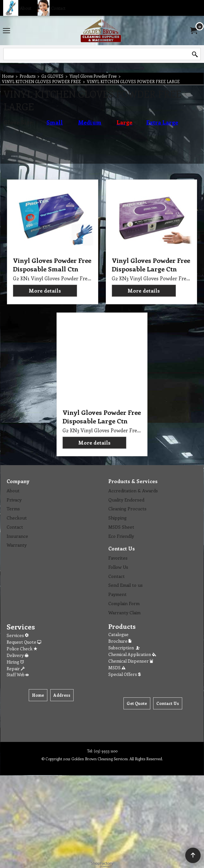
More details (45, 291)
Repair (16, 668)
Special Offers (125, 674)
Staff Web (18, 674)
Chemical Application (132, 654)
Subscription (124, 648)
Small (55, 122)
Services (18, 635)
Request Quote (24, 642)
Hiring (15, 662)
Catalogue (118, 634)
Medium (90, 122)
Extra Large (162, 122)
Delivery (18, 655)
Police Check (22, 649)
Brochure (120, 641)
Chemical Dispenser (131, 661)
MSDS (117, 668)
